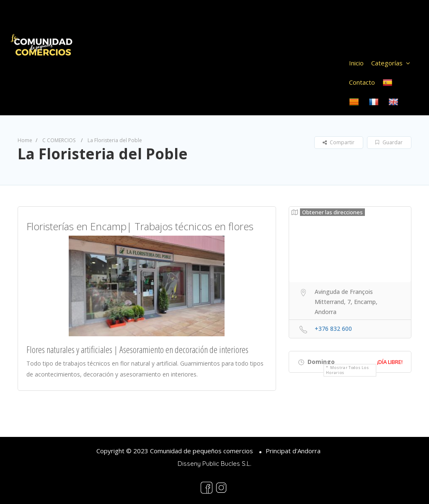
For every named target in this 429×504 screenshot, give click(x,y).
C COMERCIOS (59, 140)
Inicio (356, 63)
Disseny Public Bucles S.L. (214, 464)
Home (25, 140)
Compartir (339, 142)
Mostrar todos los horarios (347, 370)
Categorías (387, 63)
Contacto (362, 82)
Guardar (389, 142)
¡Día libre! (390, 362)
